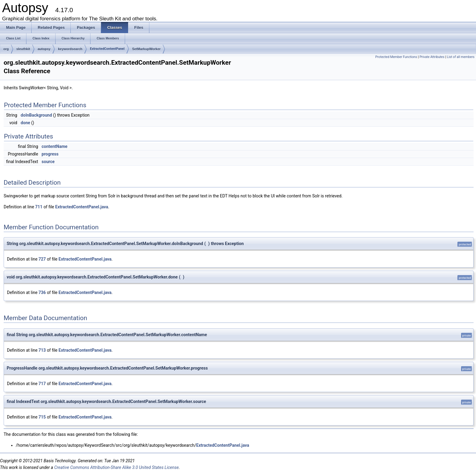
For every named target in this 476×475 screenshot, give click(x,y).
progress (50, 154)
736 (42, 292)
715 (42, 417)
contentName (54, 146)
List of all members (461, 57)
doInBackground (36, 115)
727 (42, 259)
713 (42, 350)
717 (42, 384)
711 (39, 207)
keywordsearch (70, 49)
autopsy (44, 49)
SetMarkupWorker (146, 49)
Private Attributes (432, 57)
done (25, 123)
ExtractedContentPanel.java (82, 207)
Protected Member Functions (396, 57)
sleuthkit (23, 49)
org (6, 49)
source (48, 162)
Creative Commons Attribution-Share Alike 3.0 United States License (116, 467)
